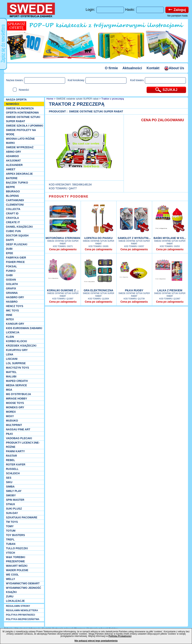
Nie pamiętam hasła (177, 16)
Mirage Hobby (16, 399)
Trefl (10, 539)
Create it (13, 222)
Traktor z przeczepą (113, 99)
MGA (9, 390)
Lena (10, 354)
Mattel (11, 372)
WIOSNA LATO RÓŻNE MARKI (20, 141)
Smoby (11, 495)
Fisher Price (15, 262)
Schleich (13, 473)
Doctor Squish (17, 236)
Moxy (10, 416)
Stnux (10, 504)
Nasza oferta (16, 100)
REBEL (10, 460)
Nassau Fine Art (18, 429)
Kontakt (153, 68)
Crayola (12, 218)
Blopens (12, 196)
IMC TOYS (12, 310)
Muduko (12, 421)
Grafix (11, 288)
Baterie (12, 178)
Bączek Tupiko (17, 183)
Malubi (11, 376)
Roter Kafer (16, 464)
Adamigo (12, 156)
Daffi (10, 240)
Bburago (13, 191)
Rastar (11, 456)
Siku (9, 482)
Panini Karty (15, 451)
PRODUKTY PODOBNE (69, 196)
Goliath (12, 284)
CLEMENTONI (15, 205)
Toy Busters (15, 535)
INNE (9, 315)
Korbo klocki (16, 341)
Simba (10, 487)
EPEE (9, 253)
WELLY (11, 579)
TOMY (10, 526)
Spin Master (15, 500)
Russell (12, 469)
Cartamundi (15, 200)
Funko (11, 271)
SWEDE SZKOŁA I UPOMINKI (25, 126)
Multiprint (14, 425)
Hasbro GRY (15, 297)
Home (50, 99)
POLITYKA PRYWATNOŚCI (21, 615)
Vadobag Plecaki (19, 438)
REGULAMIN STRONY (18, 606)
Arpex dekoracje (19, 174)
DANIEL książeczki (19, 227)
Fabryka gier (16, 258)
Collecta (13, 209)
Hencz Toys (15, 306)
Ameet (11, 169)
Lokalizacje (15, 601)
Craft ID (12, 213)
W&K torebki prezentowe (16, 559)
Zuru (10, 596)
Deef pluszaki (17, 244)
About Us (174, 68)
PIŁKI (9, 434)
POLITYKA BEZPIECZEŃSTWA (23, 619)
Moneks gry (15, 407)
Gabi (9, 275)
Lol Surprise (16, 363)
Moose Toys (15, 403)
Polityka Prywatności (120, 636)
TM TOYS (12, 522)
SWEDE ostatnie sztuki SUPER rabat (23, 119)
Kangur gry (15, 324)
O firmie (111, 68)
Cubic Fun (13, 231)
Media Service (16, 385)
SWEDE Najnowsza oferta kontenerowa (22, 110)
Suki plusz (14, 509)
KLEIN (10, 337)
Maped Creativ (17, 381)
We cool (12, 575)
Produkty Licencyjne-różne (23, 445)
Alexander (14, 165)
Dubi (9, 249)
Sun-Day (12, 513)
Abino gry (14, 152)
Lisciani (12, 359)
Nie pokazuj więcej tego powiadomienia (96, 641)
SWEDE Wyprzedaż (20, 147)
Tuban (11, 544)
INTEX (10, 319)
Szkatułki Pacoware (22, 517)
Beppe (10, 187)
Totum (11, 531)
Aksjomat (13, 161)
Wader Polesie (17, 570)
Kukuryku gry (17, 350)
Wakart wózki (17, 566)
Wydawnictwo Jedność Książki (24, 590)
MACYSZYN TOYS (17, 368)
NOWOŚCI (12, 104)
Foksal (11, 266)
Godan (11, 280)
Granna (12, 293)
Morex (11, 412)
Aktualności (132, 68)
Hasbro (12, 302)
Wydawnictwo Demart (23, 583)
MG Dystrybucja (18, 394)
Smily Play (14, 491)
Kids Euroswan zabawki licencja (24, 330)
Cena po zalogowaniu (63, 249)
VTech (10, 553)
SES (9, 478)
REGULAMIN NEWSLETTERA (22, 610)
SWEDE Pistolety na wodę (21, 132)
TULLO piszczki (17, 548)
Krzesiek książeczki (21, 346)
